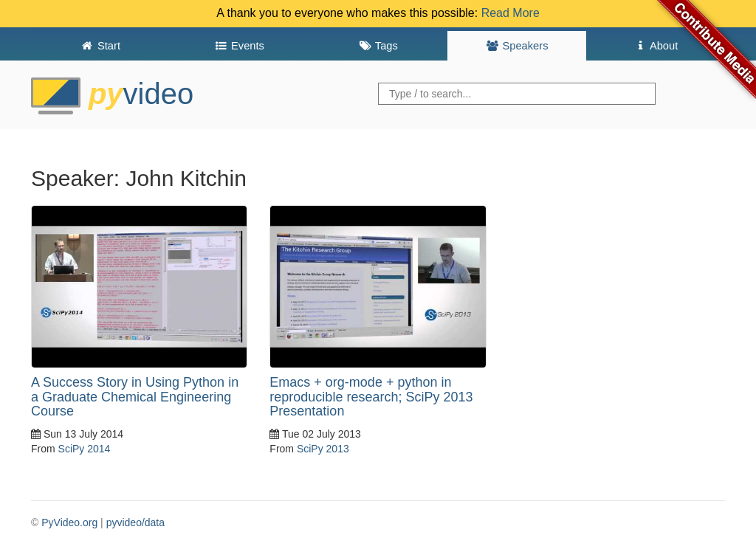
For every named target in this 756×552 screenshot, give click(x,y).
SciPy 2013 (323, 449)
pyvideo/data (135, 522)
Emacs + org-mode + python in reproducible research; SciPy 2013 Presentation (371, 397)
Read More (511, 13)
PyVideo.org (69, 522)
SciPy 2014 (85, 449)
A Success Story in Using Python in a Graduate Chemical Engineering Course (135, 397)
